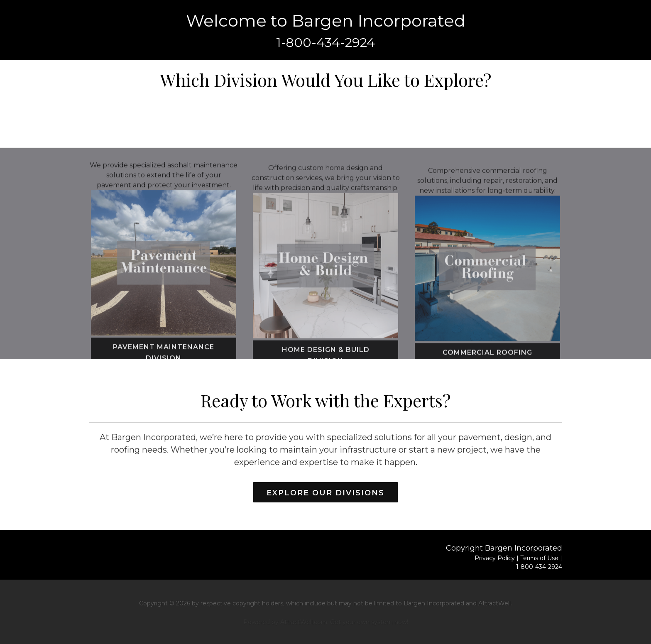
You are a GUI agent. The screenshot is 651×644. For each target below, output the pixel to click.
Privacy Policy (495, 558)
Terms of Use (539, 558)
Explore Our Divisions (325, 493)
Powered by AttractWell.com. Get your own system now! (326, 622)
